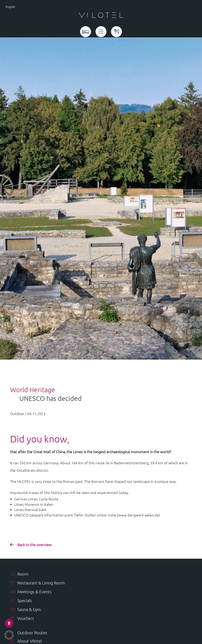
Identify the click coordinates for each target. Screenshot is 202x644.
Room (19, 574)
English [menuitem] (10, 7)
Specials (21, 601)
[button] (9, 635)
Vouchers (22, 619)
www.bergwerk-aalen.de (139, 515)
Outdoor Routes (29, 633)
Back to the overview (34, 545)
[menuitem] (20, 6)
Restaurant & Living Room (37, 583)
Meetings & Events (31, 592)
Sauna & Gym (25, 610)
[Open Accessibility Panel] (9, 623)
